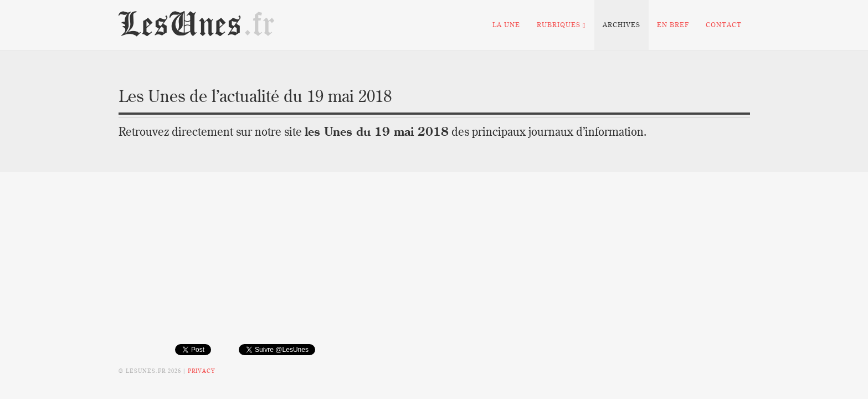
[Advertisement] (434, 266)
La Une (506, 25)
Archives (622, 25)
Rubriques (561, 25)
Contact (724, 25)
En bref (673, 25)
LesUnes (197, 25)
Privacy (201, 371)
